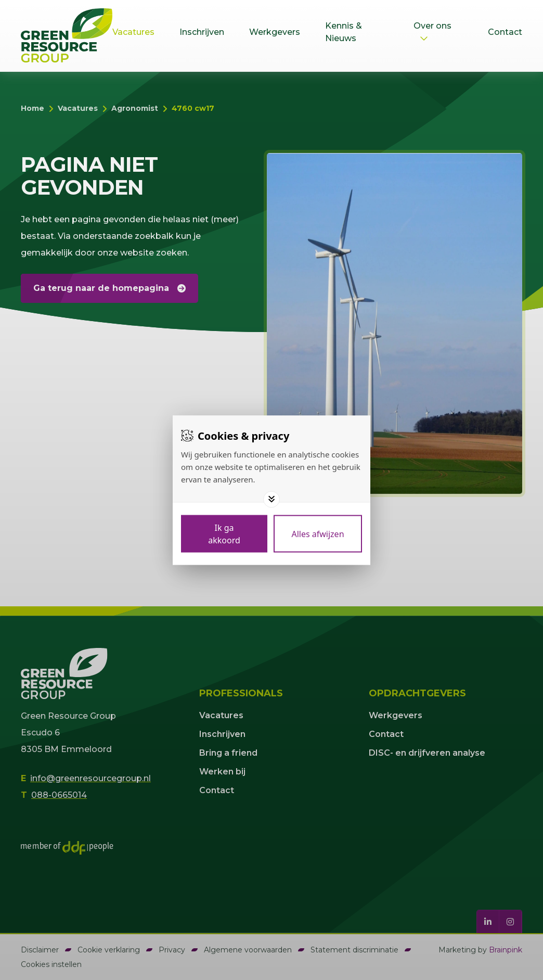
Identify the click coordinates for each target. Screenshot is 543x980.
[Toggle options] (271, 499)
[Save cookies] (224, 533)
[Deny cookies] (318, 533)
